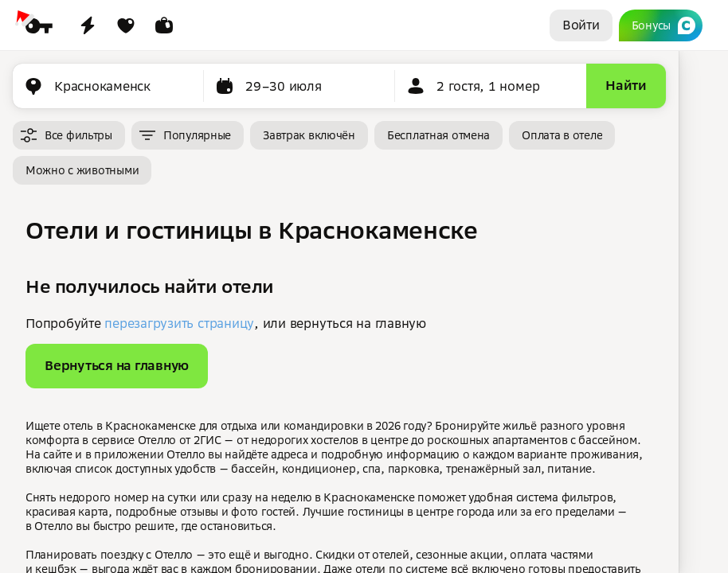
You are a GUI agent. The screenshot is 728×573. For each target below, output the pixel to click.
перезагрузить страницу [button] (179, 323)
